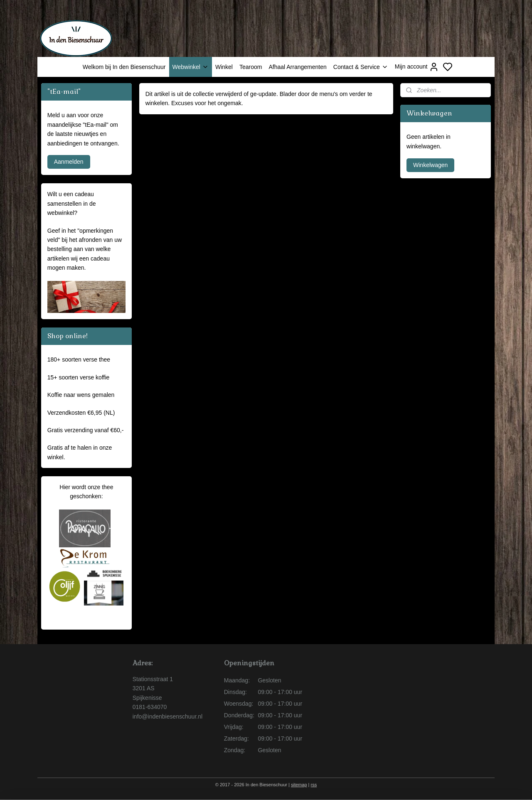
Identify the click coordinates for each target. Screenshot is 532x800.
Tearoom (251, 67)
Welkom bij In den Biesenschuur (124, 67)
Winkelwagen (430, 165)
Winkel (224, 67)
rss (314, 785)
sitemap (299, 785)
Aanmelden (69, 162)
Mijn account (417, 67)
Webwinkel (191, 67)
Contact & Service (361, 67)
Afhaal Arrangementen (297, 67)
